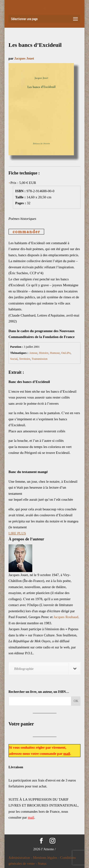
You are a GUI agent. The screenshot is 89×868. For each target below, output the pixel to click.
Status (42, 864)
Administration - (21, 858)
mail (67, 754)
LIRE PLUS (17, 533)
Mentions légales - (47, 858)
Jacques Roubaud (66, 617)
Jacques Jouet (24, 59)
